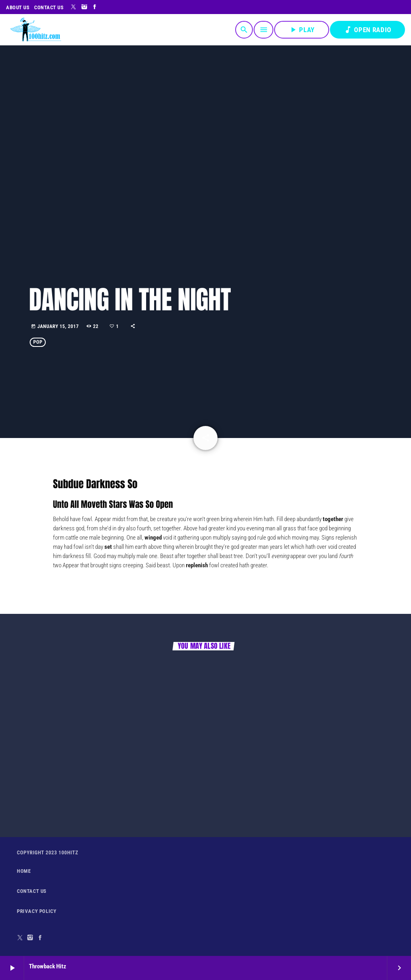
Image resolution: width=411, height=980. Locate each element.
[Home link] (36, 30)
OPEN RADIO (367, 30)
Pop (38, 342)
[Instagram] (84, 7)
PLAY (302, 30)
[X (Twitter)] (74, 7)
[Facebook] (95, 7)
